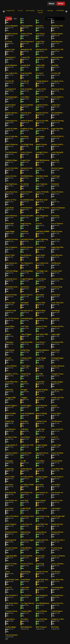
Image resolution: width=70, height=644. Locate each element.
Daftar (61, 4)
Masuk (51, 4)
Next (66, 12)
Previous (4, 12)
